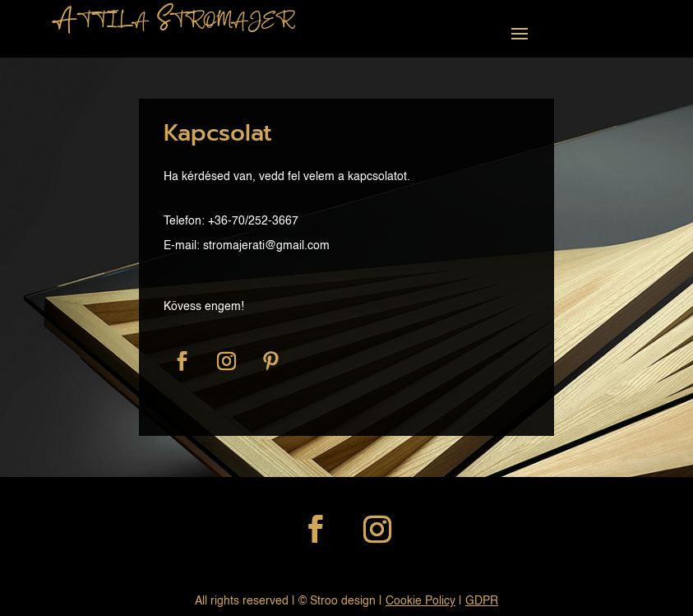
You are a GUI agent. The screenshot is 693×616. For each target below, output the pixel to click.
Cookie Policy (420, 601)
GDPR (482, 601)
